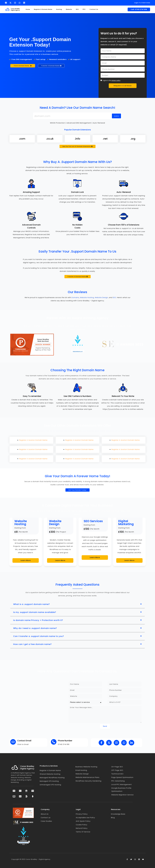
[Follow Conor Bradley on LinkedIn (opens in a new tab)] (25, 3)
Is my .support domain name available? (35, 612)
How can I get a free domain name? (32, 644)
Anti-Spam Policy (83, 821)
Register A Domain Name (43, 9)
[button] (77, 604)
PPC (84, 9)
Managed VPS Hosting (49, 781)
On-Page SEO (117, 767)
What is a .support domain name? (31, 604)
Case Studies (46, 821)
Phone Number (65, 741)
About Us (45, 814)
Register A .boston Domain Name (33, 440)
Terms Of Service (83, 832)
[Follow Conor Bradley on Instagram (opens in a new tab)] (16, 3)
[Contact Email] (13, 742)
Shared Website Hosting (50, 774)
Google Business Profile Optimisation (121, 790)
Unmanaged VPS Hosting (50, 785)
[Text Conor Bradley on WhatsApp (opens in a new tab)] (20, 3)
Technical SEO (117, 774)
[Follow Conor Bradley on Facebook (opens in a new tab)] (6, 3)
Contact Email (24, 741)
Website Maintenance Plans (87, 777)
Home (28, 9)
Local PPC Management (121, 784)
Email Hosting (81, 770)
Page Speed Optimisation (122, 777)
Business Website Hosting (86, 767)
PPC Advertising (118, 781)
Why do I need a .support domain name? (35, 628)
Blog (113, 818)
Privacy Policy (82, 814)
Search (116, 116)
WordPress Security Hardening (88, 781)
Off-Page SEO (117, 770)
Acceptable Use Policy (85, 818)
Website (69, 9)
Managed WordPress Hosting (52, 778)
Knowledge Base (118, 814)
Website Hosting (87, 298)
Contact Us (94, 9)
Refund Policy (82, 828)
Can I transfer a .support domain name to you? (39, 636)
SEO (77, 9)
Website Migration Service (122, 795)
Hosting (59, 9)
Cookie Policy (82, 825)
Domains (75, 298)
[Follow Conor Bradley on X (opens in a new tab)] (11, 3)
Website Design (101, 298)
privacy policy (116, 80)
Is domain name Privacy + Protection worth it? (38, 620)
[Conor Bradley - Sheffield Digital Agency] (38, 705)
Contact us (46, 818)
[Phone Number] (54, 742)
